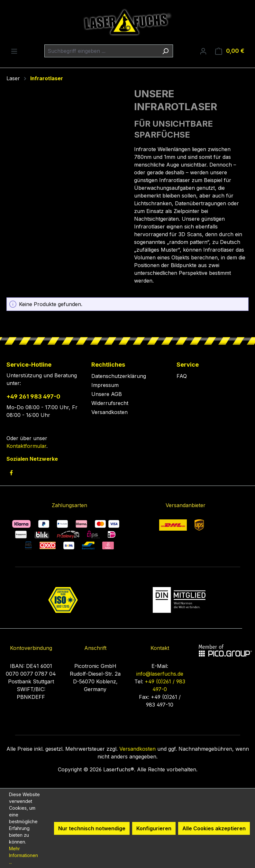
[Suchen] (165, 51)
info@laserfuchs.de (160, 674)
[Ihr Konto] (203, 51)
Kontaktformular (26, 446)
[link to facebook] (11, 473)
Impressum (105, 385)
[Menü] (14, 51)
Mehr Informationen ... (23, 855)
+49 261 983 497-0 (33, 396)
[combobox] (101, 51)
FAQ (182, 376)
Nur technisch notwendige (92, 828)
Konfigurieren (154, 828)
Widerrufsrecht (110, 403)
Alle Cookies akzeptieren (214, 828)
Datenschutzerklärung (119, 376)
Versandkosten (109, 412)
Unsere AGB (107, 394)
